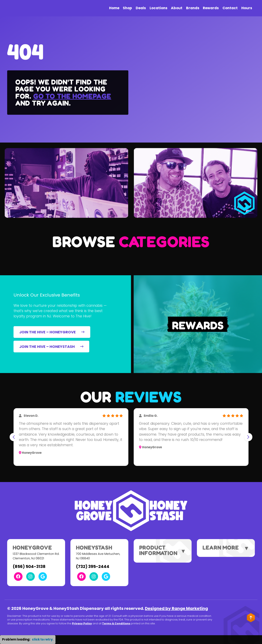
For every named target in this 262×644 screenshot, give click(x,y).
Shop (127, 8)
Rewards (211, 8)
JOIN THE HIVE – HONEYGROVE (52, 332)
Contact (230, 8)
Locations (159, 8)
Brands (193, 8)
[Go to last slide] (14, 437)
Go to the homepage (72, 96)
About (177, 8)
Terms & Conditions (116, 623)
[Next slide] (248, 437)
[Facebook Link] (18, 577)
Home (114, 8)
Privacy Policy (82, 623)
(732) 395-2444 (93, 566)
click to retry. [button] (43, 639)
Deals (141, 8)
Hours (247, 8)
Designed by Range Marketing (176, 608)
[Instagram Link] (30, 577)
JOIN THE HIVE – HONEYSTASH (51, 347)
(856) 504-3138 (29, 566)
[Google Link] (43, 577)
